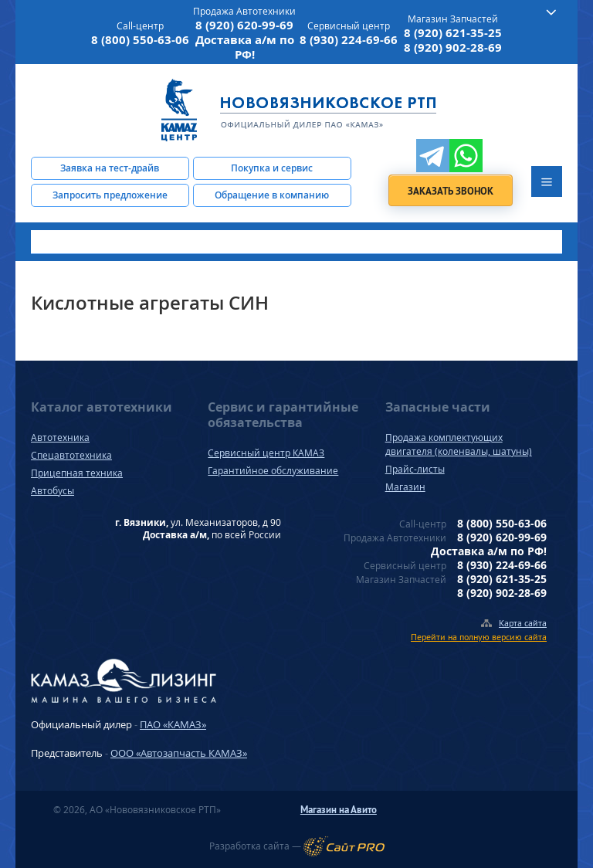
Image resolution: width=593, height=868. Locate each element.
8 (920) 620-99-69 (244, 25)
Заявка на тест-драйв (110, 168)
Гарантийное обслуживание (273, 471)
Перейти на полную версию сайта (479, 637)
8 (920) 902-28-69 (453, 47)
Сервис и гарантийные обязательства (283, 415)
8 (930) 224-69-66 (349, 40)
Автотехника (60, 437)
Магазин (405, 487)
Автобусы (53, 491)
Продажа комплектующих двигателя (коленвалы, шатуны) (459, 444)
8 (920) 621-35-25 (453, 33)
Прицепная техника (77, 473)
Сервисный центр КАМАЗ (266, 453)
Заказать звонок (451, 191)
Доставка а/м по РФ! (245, 47)
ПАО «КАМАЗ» (173, 724)
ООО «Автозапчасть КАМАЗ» (179, 753)
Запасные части (438, 407)
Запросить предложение (110, 195)
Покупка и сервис (272, 168)
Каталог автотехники (102, 407)
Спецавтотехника (71, 455)
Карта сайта (523, 623)
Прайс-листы (415, 469)
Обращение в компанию (272, 195)
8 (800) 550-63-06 (140, 40)
